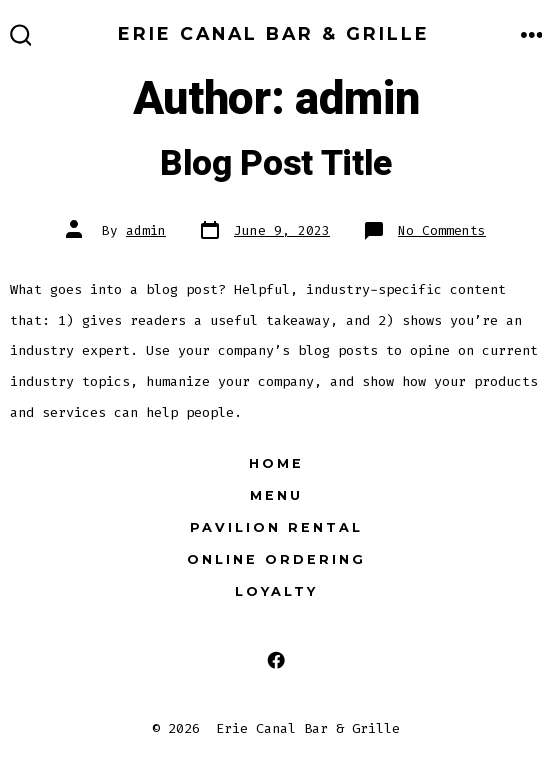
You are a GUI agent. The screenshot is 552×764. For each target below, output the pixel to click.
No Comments (442, 230)
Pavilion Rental (276, 527)
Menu (276, 495)
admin (146, 230)
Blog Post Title (276, 164)
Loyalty (276, 591)
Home (276, 463)
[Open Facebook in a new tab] (276, 660)
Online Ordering (276, 559)
